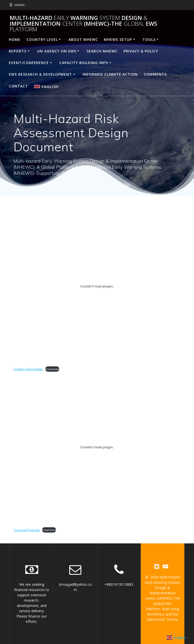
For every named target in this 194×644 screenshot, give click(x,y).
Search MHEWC (102, 51)
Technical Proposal (27, 530)
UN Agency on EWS (57, 51)
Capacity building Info (84, 63)
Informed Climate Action (110, 74)
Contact (18, 86)
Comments (155, 74)
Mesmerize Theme (162, 619)
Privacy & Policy (141, 51)
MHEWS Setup (118, 39)
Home (15, 39)
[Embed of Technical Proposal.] (97, 447)
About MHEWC (83, 39)
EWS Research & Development (40, 74)
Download (52, 369)
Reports (18, 51)
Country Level (42, 39)
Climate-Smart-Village (28, 369)
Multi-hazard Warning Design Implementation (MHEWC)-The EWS (83, 24)
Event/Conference (29, 63)
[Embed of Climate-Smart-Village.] (97, 286)
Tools (149, 39)
